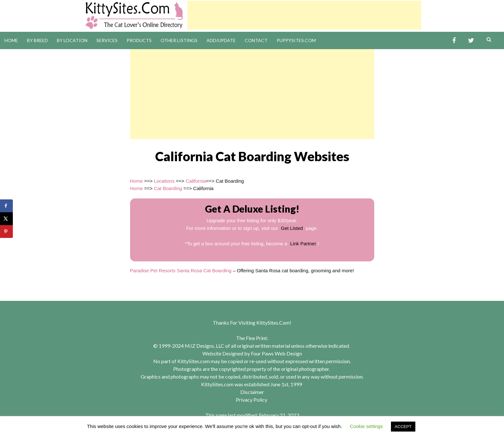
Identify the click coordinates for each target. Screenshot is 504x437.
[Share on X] (6, 219)
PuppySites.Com (296, 40)
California (196, 181)
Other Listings (179, 40)
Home (11, 40)
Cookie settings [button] (366, 426)
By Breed (37, 40)
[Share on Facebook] (6, 206)
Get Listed (292, 228)
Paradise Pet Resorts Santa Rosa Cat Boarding (181, 271)
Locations (164, 181)
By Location (72, 40)
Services (107, 40)
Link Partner (303, 244)
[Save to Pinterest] (6, 232)
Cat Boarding (168, 188)
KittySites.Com (273, 323)
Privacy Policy (252, 400)
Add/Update (221, 40)
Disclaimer (252, 392)
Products (139, 40)
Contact (256, 40)
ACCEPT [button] (403, 427)
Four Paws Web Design (276, 353)
